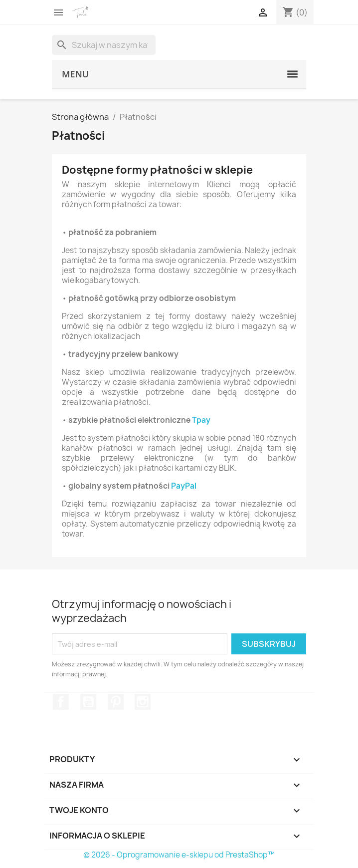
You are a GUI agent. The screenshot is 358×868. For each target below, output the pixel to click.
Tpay (201, 420)
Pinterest (116, 702)
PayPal (184, 486)
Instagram (143, 702)
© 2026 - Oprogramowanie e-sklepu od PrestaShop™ (179, 855)
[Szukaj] (104, 45)
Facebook (61, 702)
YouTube (88, 702)
